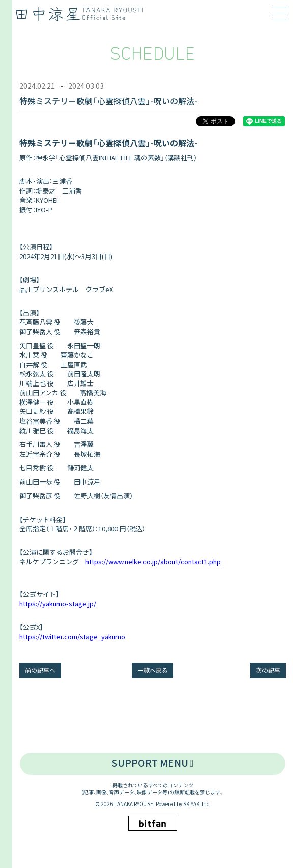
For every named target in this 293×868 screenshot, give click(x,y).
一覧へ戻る (153, 670)
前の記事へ (40, 670)
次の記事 (268, 670)
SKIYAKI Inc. (197, 804)
